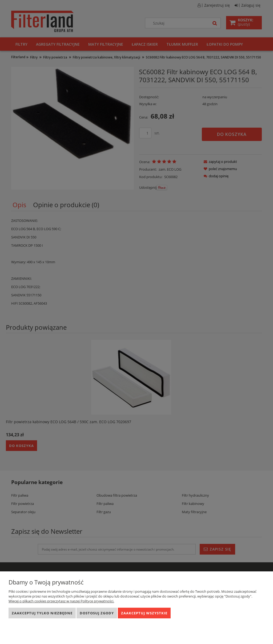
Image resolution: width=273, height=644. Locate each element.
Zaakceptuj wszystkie (144, 613)
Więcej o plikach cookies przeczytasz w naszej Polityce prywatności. (61, 601)
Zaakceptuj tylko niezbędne (42, 613)
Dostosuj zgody (97, 613)
